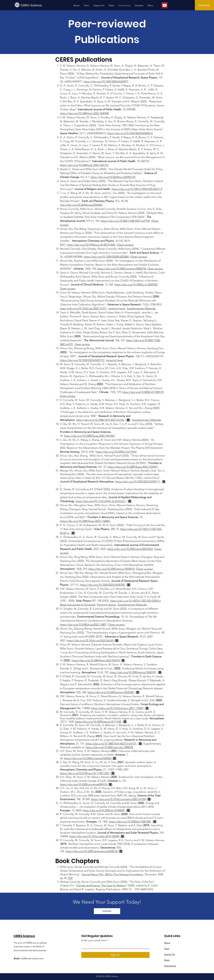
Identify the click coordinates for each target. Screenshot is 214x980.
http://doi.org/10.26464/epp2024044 (81, 205)
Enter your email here (94, 940)
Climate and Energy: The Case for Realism (101, 885)
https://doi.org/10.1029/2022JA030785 (102, 585)
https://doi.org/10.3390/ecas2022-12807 (83, 625)
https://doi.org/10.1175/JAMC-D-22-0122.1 (101, 501)
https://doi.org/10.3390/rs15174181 (116, 452)
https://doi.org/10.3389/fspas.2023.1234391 (133, 467)
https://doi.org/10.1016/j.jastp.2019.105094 (94, 836)
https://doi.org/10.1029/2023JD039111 (138, 482)
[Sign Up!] (115, 955)
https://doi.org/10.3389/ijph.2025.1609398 (84, 113)
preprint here (117, 308)
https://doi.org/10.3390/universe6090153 (84, 784)
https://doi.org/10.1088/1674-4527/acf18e (100, 420)
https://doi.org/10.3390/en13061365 (130, 822)
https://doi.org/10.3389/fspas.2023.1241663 (89, 436)
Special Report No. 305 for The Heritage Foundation (112, 874)
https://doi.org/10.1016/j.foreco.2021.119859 (117, 708)
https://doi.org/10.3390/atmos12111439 (98, 722)
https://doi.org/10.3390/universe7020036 (88, 758)
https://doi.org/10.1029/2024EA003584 (106, 257)
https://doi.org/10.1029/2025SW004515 (130, 133)
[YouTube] (165, 5)
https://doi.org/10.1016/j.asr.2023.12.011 (83, 308)
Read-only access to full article (78, 605)
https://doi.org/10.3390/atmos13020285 (111, 692)
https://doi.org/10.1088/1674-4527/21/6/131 (111, 744)
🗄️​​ (164, 482)
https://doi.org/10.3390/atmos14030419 (111, 569)
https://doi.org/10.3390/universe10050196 (122, 269)
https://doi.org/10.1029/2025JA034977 (106, 82)
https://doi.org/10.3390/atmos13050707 (133, 672)
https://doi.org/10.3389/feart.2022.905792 (96, 660)
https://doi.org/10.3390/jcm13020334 (136, 285)
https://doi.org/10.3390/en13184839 (104, 810)
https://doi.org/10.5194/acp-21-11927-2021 (85, 773)
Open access (125, 245)
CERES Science (24, 936)
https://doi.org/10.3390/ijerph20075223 (130, 549)
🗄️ (128, 420)
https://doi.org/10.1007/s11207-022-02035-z (135, 601)
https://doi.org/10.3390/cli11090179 (143, 392)
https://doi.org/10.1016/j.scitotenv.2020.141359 (119, 799)
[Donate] (204, 5)
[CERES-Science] (34, 5)
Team (167, 949)
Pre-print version (107, 605)
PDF (70, 878)
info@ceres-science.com (32, 958)
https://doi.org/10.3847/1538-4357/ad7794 (125, 221)
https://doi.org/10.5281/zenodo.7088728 (109, 747)
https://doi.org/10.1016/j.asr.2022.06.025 (90, 641)
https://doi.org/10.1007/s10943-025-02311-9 (137, 189)
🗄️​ (129, 585)
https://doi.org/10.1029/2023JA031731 (82, 360)
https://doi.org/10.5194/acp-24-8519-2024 (91, 245)
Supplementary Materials (141, 308)
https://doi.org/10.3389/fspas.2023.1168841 (85, 521)
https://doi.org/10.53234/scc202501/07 (113, 177)
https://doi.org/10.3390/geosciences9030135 (92, 851)
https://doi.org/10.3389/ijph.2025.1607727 (84, 165)
